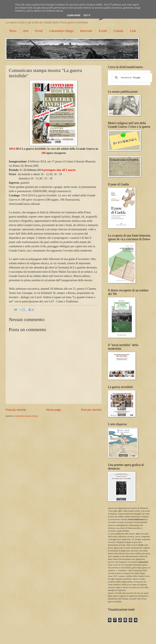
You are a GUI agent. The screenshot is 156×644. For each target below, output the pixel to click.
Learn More (74, 15)
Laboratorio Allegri (61, 31)
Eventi (103, 31)
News (13, 31)
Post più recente (16, 410)
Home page (53, 410)
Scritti (39, 31)
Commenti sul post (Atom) (26, 416)
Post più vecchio (91, 410)
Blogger (91, 638)
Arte (26, 31)
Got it (87, 15)
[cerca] (132, 78)
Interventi (86, 31)
